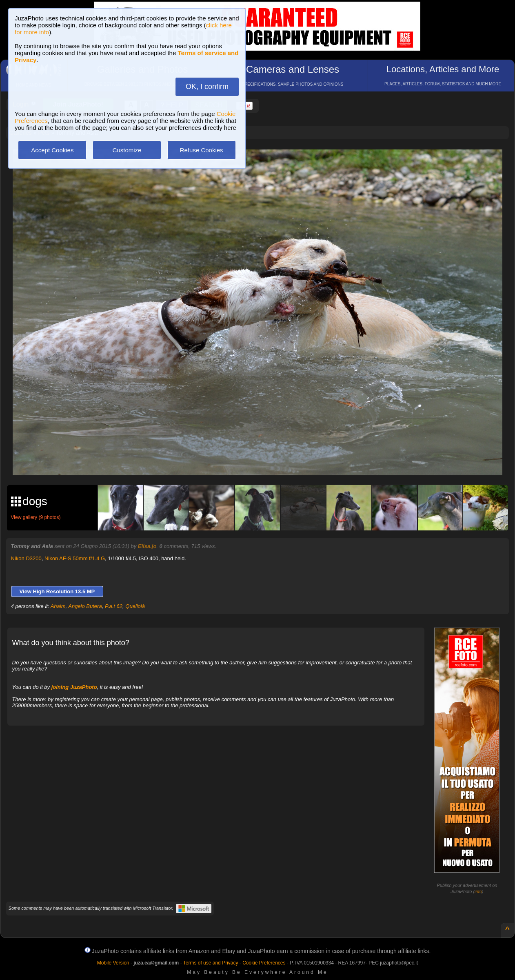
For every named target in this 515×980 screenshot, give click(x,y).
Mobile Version (113, 963)
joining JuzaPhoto (74, 687)
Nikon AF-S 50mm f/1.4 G (75, 558)
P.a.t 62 (114, 606)
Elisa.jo (147, 546)
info (478, 891)
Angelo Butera (85, 606)
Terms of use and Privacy (211, 963)
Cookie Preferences (264, 963)
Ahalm (58, 606)
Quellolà (135, 606)
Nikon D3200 (26, 558)
